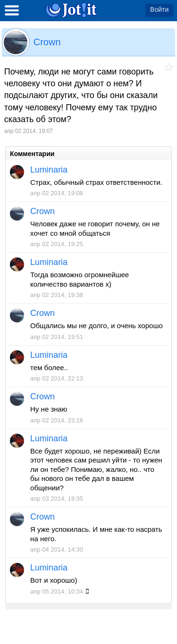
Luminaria (49, 170)
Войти (159, 9)
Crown (47, 42)
